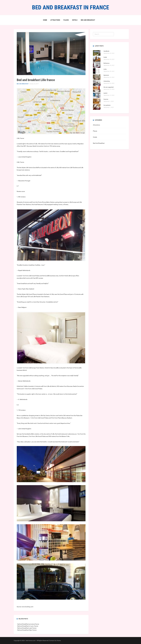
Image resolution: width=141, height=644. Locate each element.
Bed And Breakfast (88, 20)
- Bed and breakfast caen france (27, 628)
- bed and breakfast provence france (28, 624)
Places (66, 20)
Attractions (55, 20)
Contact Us (53, 641)
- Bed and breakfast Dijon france (27, 630)
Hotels (75, 20)
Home (45, 20)
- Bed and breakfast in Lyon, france (27, 626)
